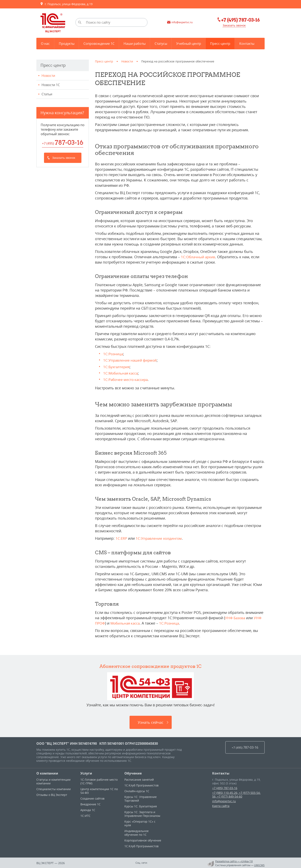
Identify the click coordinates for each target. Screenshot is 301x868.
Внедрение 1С (90, 804)
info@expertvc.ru (224, 801)
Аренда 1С (88, 809)
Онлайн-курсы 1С (137, 790)
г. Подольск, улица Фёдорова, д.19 (66, 4)
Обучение (133, 773)
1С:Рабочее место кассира (127, 379)
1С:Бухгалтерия (117, 367)
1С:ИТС (85, 815)
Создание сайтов (92, 798)
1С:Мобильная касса (122, 373)
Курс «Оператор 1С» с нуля (140, 823)
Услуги (86, 773)
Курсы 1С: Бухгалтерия (141, 806)
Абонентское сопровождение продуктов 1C (151, 666)
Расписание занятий (139, 779)
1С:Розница (113, 354)
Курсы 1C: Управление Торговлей (141, 798)
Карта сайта (221, 805)
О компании (47, 773)
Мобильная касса (127, 623)
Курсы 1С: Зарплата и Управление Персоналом (142, 813)
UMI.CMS (259, 865)
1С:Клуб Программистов (141, 785)
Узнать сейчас (151, 722)
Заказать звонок (233, 26)
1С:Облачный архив (199, 257)
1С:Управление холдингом (160, 538)
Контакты (221, 773)
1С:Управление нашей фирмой (131, 360)
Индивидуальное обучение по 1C (137, 832)
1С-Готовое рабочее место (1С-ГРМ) (99, 781)
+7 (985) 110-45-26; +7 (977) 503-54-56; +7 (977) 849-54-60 (236, 794)
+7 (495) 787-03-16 (225, 787)
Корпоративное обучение (143, 840)
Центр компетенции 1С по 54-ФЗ (99, 790)
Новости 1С (51, 85)
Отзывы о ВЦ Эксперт (52, 794)
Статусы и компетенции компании (53, 781)
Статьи (47, 94)
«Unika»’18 (247, 861)
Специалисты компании (54, 788)
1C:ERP (122, 538)
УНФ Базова (236, 617)
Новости (48, 76)
